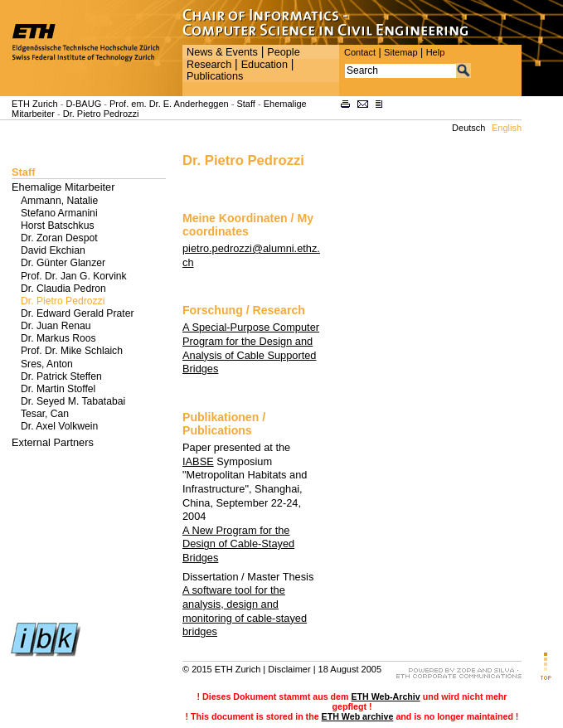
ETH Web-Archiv (385, 696)
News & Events (222, 52)
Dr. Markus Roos (58, 338)
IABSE (198, 461)
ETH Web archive (358, 716)
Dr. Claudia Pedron (63, 289)
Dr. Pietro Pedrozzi (101, 114)
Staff (245, 104)
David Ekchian (53, 250)
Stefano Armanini (59, 213)
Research (209, 65)
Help (436, 52)
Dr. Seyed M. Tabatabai (73, 401)
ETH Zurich (35, 104)
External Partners (53, 442)
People (283, 52)
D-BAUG (83, 104)
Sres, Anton (47, 364)
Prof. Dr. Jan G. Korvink (74, 276)
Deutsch (468, 128)
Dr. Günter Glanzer (63, 263)
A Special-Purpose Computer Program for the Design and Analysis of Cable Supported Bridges (251, 348)
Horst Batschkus (58, 226)
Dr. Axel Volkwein (59, 426)
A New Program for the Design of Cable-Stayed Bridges (238, 544)
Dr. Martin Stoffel (58, 389)
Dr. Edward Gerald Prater (77, 313)
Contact (360, 52)
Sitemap (401, 52)
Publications (215, 76)
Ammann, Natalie (59, 201)
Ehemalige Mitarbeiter (63, 187)
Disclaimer (289, 669)
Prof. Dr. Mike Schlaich (72, 351)
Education (265, 65)
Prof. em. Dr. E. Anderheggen (169, 104)
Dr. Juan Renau (56, 326)
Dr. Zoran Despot (59, 238)
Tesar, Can (45, 414)
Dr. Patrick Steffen (61, 376)
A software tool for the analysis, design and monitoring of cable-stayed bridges (245, 611)
